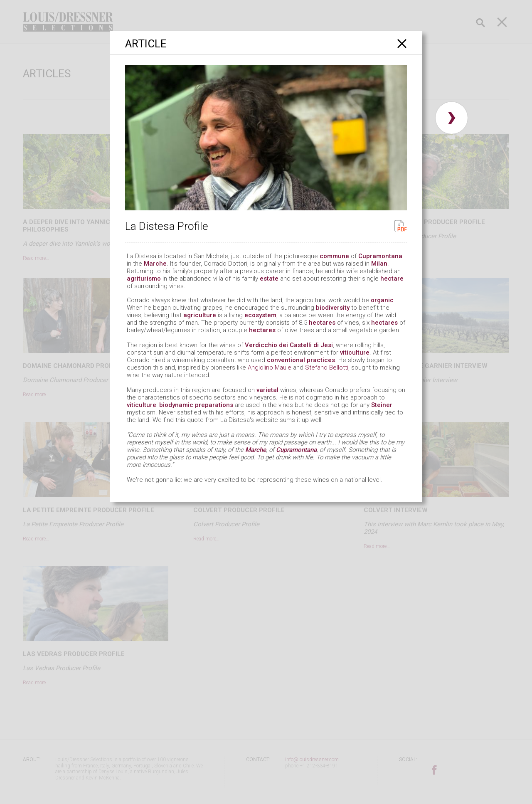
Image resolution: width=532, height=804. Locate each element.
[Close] (402, 43)
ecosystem (260, 315)
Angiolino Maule (270, 367)
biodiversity (333, 308)
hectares (322, 323)
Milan (379, 264)
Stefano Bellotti (327, 367)
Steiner (382, 405)
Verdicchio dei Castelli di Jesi (289, 345)
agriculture (200, 315)
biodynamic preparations (196, 405)
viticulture (355, 353)
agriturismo (144, 279)
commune (334, 256)
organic (382, 300)
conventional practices (301, 360)
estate (269, 279)
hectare (392, 279)
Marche (155, 264)
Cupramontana (380, 256)
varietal (267, 390)
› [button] (452, 118)
